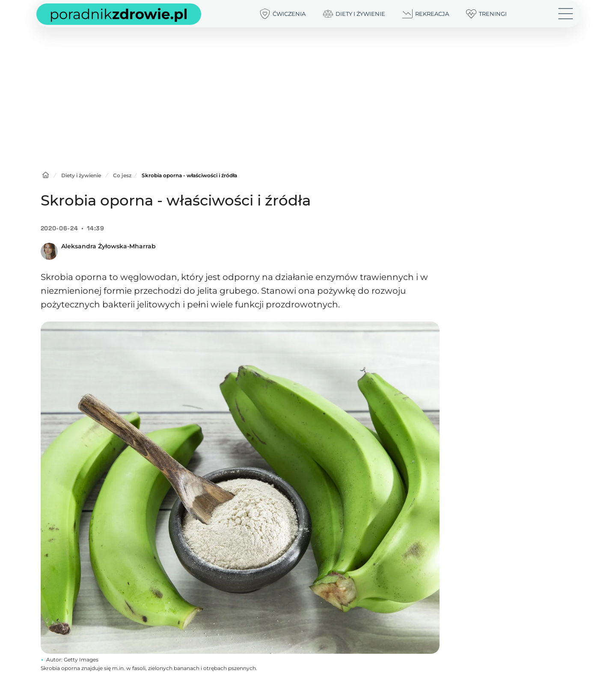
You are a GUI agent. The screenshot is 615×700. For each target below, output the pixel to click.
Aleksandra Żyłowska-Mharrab (108, 246)
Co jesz (122, 175)
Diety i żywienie (81, 175)
